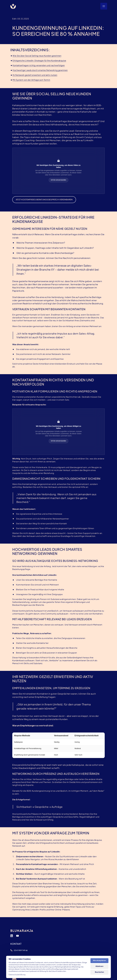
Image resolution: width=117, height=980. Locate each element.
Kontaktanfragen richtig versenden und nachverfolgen (39, 65)
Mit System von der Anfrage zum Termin (31, 80)
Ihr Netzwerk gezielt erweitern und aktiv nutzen (35, 75)
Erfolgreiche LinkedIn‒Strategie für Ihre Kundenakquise (39, 60)
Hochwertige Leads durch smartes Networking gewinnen (40, 70)
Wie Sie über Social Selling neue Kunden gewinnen (37, 56)
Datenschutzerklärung (17, 974)
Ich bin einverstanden (58, 180)
